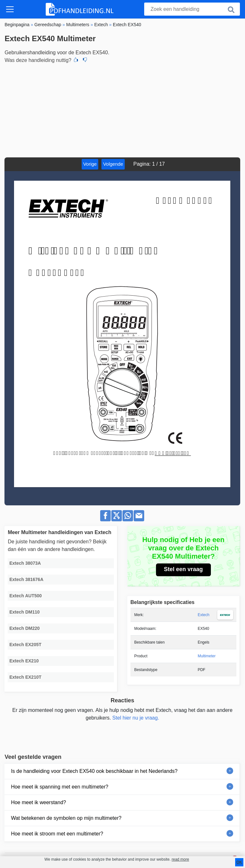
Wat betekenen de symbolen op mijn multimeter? (66, 818)
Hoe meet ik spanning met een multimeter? (59, 787)
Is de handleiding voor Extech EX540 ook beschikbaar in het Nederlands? (94, 771)
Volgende (113, 164)
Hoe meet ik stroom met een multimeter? (57, 834)
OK (239, 862)
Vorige (90, 164)
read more (180, 859)
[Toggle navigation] (10, 9)
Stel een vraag (183, 569)
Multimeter (207, 656)
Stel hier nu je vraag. (136, 718)
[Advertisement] (122, 109)
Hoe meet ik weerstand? (38, 802)
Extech (204, 615)
